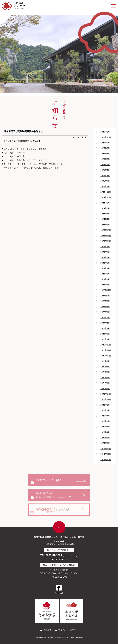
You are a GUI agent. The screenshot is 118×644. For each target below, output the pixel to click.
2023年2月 (105, 279)
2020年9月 (105, 405)
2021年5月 (105, 372)
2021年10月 (106, 356)
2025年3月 (105, 176)
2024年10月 (106, 197)
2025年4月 (105, 170)
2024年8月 (105, 203)
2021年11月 (106, 350)
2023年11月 (106, 236)
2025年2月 (105, 181)
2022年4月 (105, 323)
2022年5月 (105, 318)
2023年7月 (105, 257)
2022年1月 (105, 339)
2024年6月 (105, 208)
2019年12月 (106, 449)
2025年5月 (105, 165)
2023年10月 (106, 241)
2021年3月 (105, 383)
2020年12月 (106, 394)
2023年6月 (105, 263)
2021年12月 (106, 345)
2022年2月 (105, 334)
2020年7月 (105, 416)
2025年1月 (105, 186)
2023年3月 (105, 274)
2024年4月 (105, 219)
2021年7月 (105, 367)
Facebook (59, 590)
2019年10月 (106, 460)
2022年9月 (105, 296)
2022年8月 (105, 301)
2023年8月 (105, 252)
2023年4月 (105, 268)
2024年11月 (106, 192)
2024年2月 (105, 225)
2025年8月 (105, 148)
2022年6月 (105, 312)
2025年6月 (105, 159)
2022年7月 (105, 307)
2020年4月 (105, 432)
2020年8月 (105, 410)
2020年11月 (106, 399)
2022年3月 (105, 328)
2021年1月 (105, 389)
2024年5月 (105, 214)
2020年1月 (105, 443)
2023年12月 (106, 230)
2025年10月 (106, 137)
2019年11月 (106, 454)
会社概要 (47, 630)
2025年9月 (105, 143)
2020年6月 (105, 421)
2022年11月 (106, 290)
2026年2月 (105, 132)
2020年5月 (105, 427)
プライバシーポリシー (68, 630)
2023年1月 (105, 285)
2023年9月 (105, 247)
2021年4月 (105, 378)
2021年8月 (105, 361)
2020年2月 (105, 438)
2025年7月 (105, 154)
